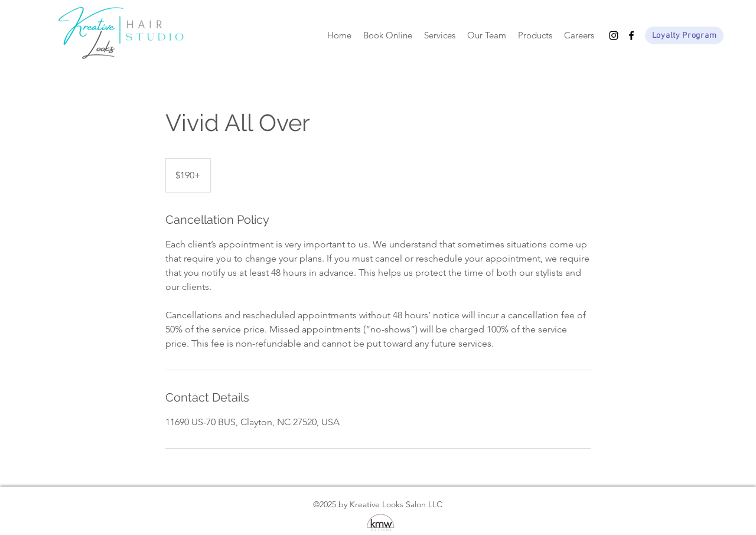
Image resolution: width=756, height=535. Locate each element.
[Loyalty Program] (684, 35)
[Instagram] (614, 35)
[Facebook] (631, 35)
